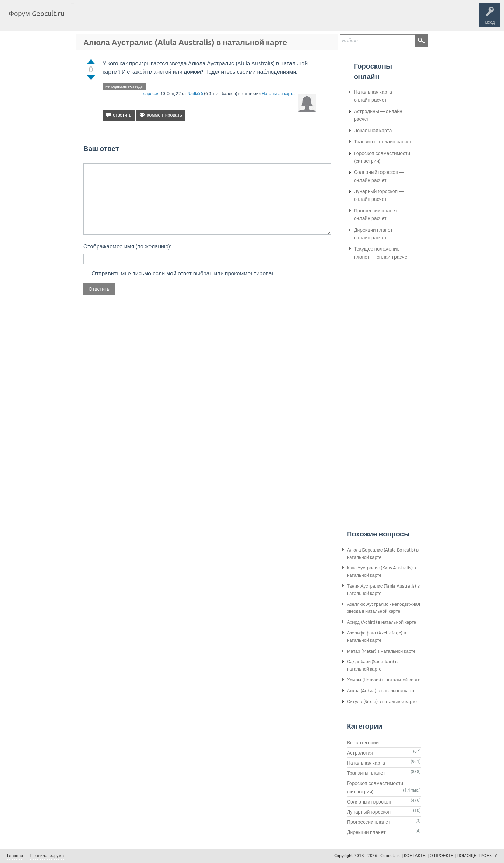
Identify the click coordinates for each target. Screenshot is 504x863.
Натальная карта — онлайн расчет (376, 96)
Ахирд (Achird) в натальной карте (381, 622)
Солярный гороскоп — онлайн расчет (379, 176)
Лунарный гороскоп (369, 812)
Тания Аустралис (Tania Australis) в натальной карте (383, 590)
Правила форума (47, 856)
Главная (82, 19)
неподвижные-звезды (124, 86)
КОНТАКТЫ (415, 856)
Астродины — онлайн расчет (378, 115)
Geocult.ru (391, 856)
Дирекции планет (366, 832)
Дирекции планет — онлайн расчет (376, 234)
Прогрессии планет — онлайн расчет (379, 215)
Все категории (363, 743)
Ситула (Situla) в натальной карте (382, 701)
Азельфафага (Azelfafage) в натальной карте (376, 637)
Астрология (360, 753)
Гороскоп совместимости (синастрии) (382, 157)
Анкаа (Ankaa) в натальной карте (381, 691)
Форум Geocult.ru (37, 13)
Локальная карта (373, 131)
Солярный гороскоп (369, 802)
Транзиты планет (366, 773)
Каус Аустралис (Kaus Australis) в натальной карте (381, 571)
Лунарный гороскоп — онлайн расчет (379, 195)
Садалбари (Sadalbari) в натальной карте (372, 665)
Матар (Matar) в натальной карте (381, 651)
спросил (152, 94)
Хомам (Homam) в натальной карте (384, 680)
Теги (129, 19)
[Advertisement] (382, 381)
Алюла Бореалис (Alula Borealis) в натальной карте (383, 554)
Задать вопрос (185, 19)
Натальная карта (278, 94)
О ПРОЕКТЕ (442, 856)
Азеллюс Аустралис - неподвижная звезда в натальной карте (383, 608)
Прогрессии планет (369, 822)
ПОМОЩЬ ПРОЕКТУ (477, 856)
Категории (153, 19)
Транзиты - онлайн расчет (383, 142)
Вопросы (106, 19)
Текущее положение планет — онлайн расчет (381, 253)
